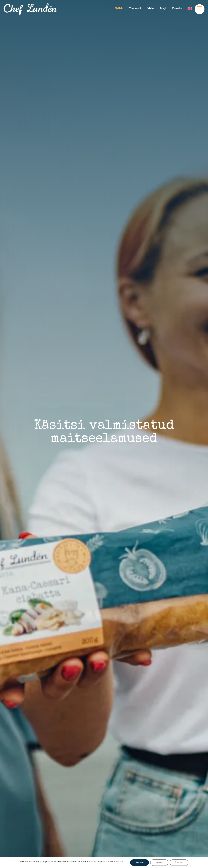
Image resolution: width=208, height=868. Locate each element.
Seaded (179, 862)
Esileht (119, 8)
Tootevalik (135, 8)
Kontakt (177, 8)
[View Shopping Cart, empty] (200, 9)
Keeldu (159, 862)
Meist (151, 8)
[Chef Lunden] (30, 9)
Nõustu (140, 862)
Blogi (163, 8)
